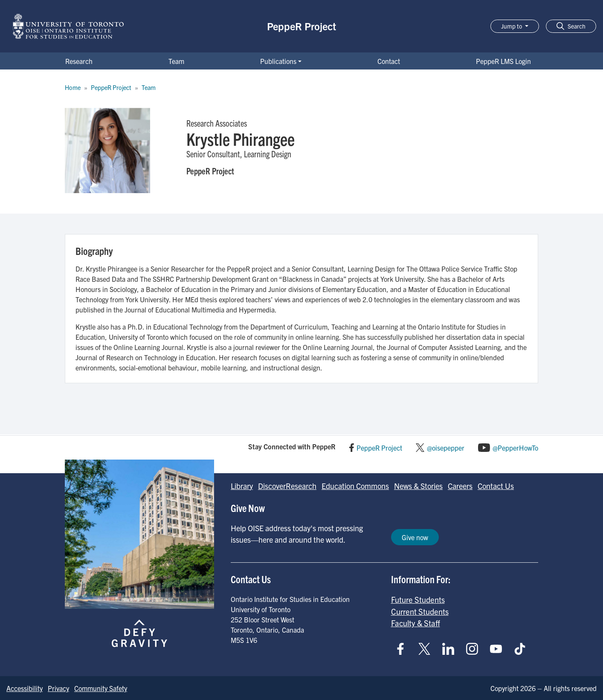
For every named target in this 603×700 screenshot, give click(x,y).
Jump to (512, 26)
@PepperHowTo (515, 448)
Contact (389, 61)
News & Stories (418, 486)
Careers (460, 486)
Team (176, 61)
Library (242, 486)
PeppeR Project (301, 26)
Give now (415, 537)
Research (79, 61)
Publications (278, 61)
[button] (571, 26)
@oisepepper (446, 448)
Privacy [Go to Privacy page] (58, 688)
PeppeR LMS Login (503, 61)
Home (73, 87)
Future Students (418, 599)
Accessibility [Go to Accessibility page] (25, 688)
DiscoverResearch (287, 486)
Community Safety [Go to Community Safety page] (101, 688)
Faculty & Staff (416, 623)
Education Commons (355, 486)
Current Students (420, 611)
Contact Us (496, 486)
